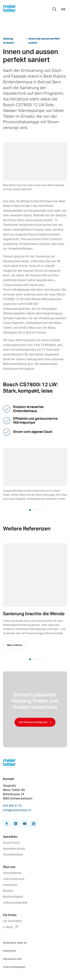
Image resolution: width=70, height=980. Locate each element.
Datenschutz (10, 951)
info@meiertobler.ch (17, 810)
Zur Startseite (12, 921)
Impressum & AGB (12, 959)
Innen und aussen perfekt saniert (44, 41)
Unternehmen (12, 873)
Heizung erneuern (9, 41)
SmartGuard (11, 843)
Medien (8, 891)
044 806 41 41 (13, 806)
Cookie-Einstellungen (14, 967)
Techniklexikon (13, 855)
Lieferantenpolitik (15, 903)
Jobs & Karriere (14, 879)
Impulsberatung (14, 849)
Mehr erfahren (16, 645)
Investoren (10, 885)
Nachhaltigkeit (13, 897)
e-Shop (10, 927)
